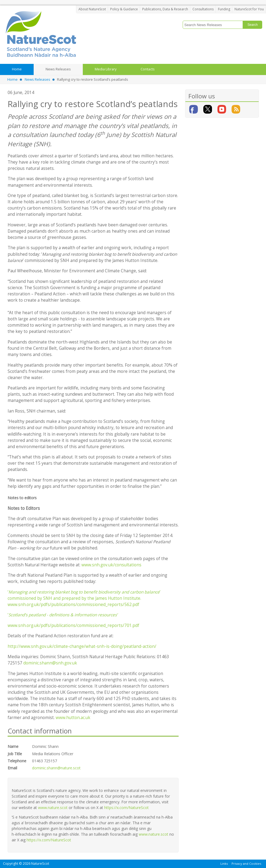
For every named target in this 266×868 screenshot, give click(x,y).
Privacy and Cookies (246, 863)
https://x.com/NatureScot (126, 808)
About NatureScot (92, 9)
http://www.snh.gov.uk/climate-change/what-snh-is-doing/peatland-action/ (82, 646)
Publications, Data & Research (165, 9)
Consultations (203, 9)
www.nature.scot (53, 808)
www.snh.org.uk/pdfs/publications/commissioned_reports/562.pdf (73, 605)
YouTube (222, 109)
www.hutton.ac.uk (73, 718)
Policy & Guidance (124, 9)
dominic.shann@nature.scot (56, 768)
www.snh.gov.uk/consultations (111, 565)
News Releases (37, 79)
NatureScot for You (249, 9)
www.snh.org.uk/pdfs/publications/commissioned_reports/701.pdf (73, 625)
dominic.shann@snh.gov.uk (50, 663)
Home (12, 79)
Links (224, 863)
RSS (236, 109)
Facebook (194, 109)
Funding (224, 9)
